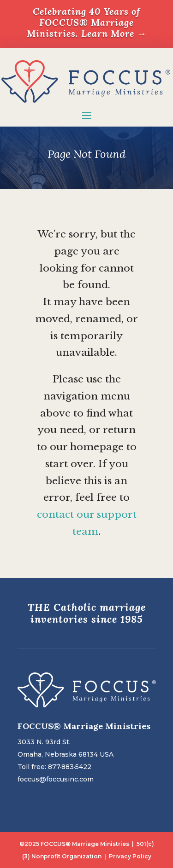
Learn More (114, 33)
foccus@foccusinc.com (56, 779)
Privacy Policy (130, 856)
